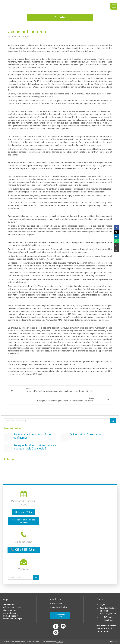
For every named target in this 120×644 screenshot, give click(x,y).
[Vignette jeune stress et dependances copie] (8, 437)
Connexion (112, 641)
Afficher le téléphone (108, 619)
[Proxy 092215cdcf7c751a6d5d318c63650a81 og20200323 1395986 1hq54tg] (65, 437)
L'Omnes (60, 642)
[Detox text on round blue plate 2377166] (8, 448)
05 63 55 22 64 (26, 550)
